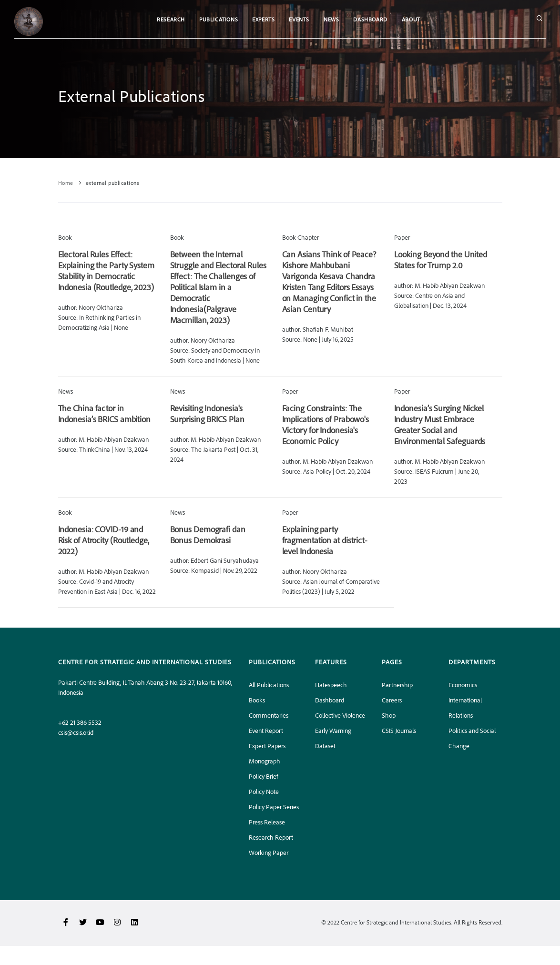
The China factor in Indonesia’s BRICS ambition (104, 413)
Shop (389, 715)
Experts (263, 19)
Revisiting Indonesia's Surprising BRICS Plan (207, 413)
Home (66, 183)
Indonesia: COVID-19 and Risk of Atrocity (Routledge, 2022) (104, 540)
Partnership (397, 685)
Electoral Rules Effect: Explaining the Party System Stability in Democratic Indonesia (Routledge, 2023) (106, 270)
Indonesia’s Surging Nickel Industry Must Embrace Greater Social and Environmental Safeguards (440, 424)
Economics (463, 685)
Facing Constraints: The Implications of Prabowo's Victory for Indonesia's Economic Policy (326, 424)
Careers (392, 700)
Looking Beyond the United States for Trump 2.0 (441, 259)
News (331, 19)
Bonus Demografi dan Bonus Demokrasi (208, 534)
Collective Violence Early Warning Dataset (340, 730)
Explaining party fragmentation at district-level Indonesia (325, 540)
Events (299, 19)
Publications (219, 19)
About (411, 19)
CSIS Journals (399, 730)
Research (171, 19)
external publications (113, 183)
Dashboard (370, 19)
